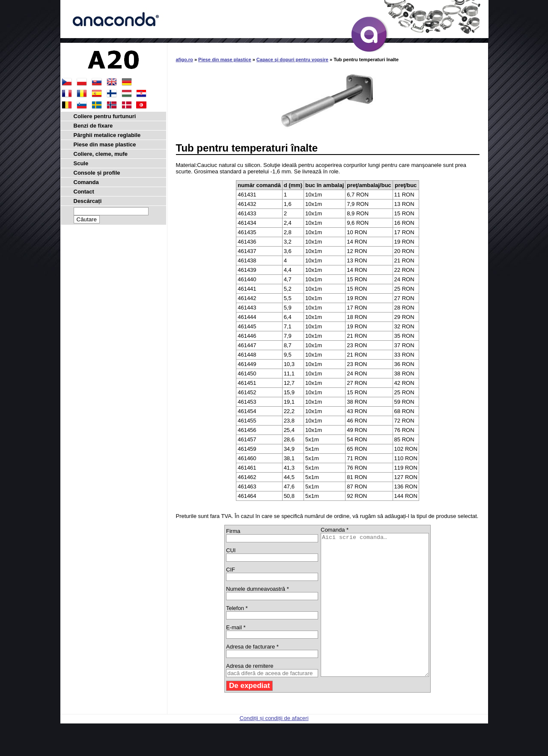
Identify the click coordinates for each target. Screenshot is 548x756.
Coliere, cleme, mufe (101, 154)
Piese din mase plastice (225, 60)
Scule (81, 163)
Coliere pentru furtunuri (105, 116)
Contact (84, 192)
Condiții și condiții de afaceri (274, 746)
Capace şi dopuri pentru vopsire (292, 60)
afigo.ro (185, 60)
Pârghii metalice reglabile (107, 135)
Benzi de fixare (93, 126)
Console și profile (97, 173)
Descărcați (88, 201)
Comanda (86, 182)
